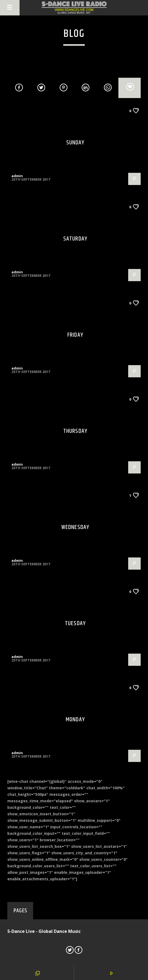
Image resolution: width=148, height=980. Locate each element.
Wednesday (75, 527)
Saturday (75, 239)
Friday (75, 335)
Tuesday (75, 623)
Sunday (75, 143)
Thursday (75, 431)
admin (17, 176)
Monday (75, 720)
